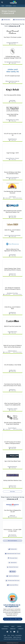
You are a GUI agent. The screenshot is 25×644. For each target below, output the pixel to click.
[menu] (2, 2)
